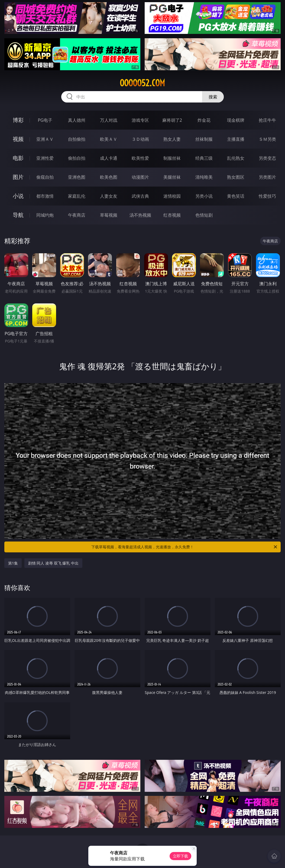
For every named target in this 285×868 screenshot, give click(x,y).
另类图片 (267, 177)
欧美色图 (109, 177)
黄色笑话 (236, 196)
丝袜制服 (204, 139)
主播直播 (236, 139)
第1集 (13, 563)
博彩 (18, 120)
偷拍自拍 (77, 158)
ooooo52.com (142, 83)
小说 (18, 196)
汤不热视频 (140, 215)
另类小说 (204, 196)
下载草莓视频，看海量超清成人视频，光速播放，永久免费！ (185, 547)
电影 (18, 158)
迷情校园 (172, 196)
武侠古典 (140, 196)
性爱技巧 (267, 196)
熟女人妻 (172, 139)
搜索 (213, 97)
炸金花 (204, 120)
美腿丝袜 (172, 177)
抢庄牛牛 (267, 120)
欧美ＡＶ (109, 139)
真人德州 (77, 120)
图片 (18, 177)
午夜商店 (77, 215)
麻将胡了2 (172, 120)
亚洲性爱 (45, 158)
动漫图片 (140, 177)
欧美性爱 (140, 158)
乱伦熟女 (236, 158)
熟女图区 (236, 177)
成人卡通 (109, 158)
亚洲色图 (77, 177)
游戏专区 (140, 120)
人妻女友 (109, 196)
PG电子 (45, 120)
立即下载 (180, 856)
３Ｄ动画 (140, 139)
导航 (18, 215)
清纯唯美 (204, 177)
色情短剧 (204, 215)
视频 (18, 139)
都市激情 (45, 196)
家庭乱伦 (77, 196)
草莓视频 (109, 215)
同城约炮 (45, 215)
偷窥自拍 (45, 177)
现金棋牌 (236, 120)
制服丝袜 (172, 158)
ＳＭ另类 (267, 139)
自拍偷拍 (77, 139)
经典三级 (204, 158)
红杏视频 (172, 215)
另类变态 (267, 158)
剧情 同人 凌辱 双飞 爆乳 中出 (53, 563)
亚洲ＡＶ (45, 139)
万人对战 (109, 120)
